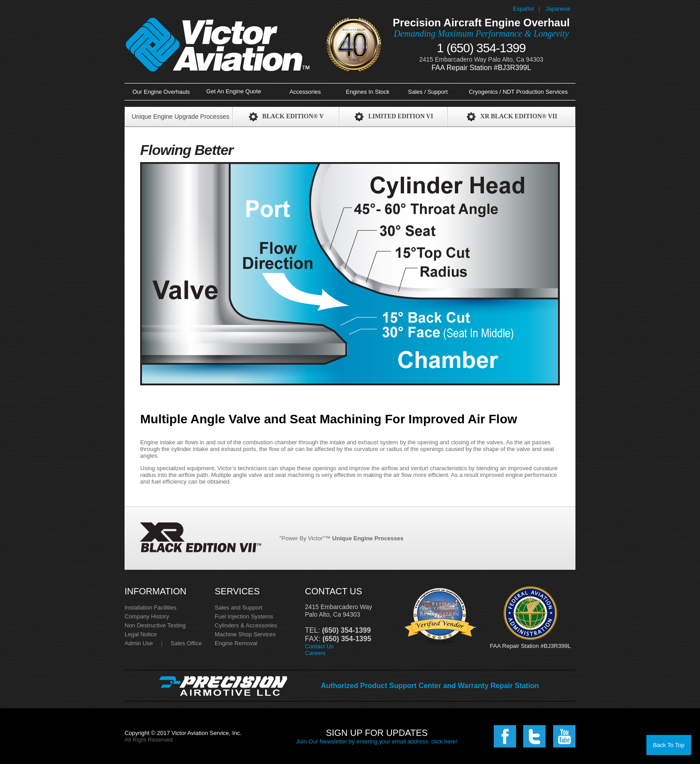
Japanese (558, 9)
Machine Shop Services (245, 634)
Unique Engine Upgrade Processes (181, 117)
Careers (315, 653)
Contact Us (319, 646)
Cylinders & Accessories (246, 625)
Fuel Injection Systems (244, 616)
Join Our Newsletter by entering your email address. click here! (377, 741)
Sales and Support (239, 607)
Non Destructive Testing (155, 625)
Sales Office (186, 643)
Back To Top (669, 745)
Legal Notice (141, 634)
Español (523, 9)
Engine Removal (236, 643)
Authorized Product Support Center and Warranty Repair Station (430, 686)
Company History (147, 616)
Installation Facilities (150, 607)
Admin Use (139, 643)
